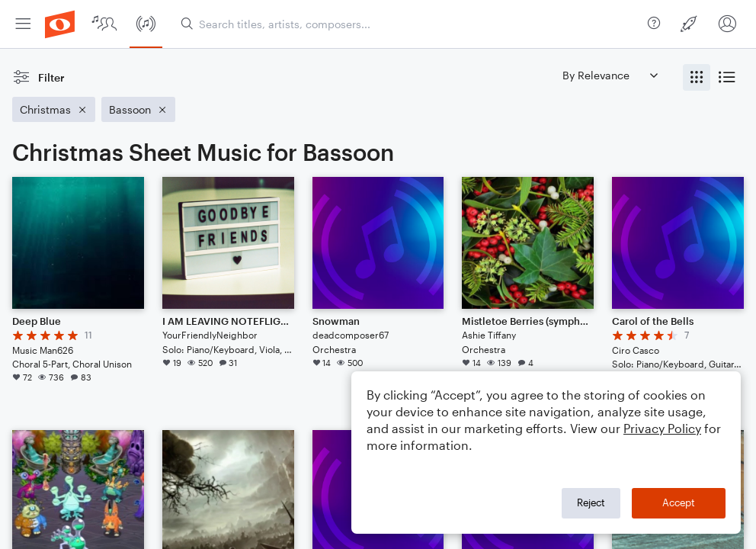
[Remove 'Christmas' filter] (54, 109)
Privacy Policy (662, 428)
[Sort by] (610, 75)
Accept (679, 502)
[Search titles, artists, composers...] (411, 24)
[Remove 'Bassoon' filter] (138, 109)
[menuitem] (23, 24)
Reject (591, 502)
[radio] (697, 77)
